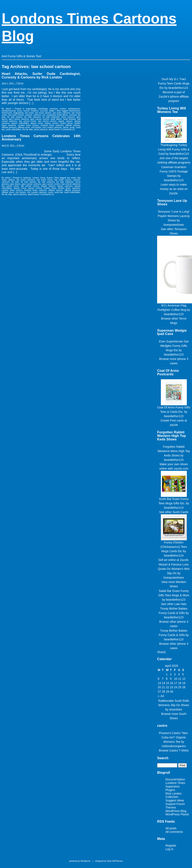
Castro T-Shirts (179, 750)
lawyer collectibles (20, 123)
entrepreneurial (9, 111)
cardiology (43, 109)
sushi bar (59, 192)
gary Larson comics (40, 119)
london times (66, 123)
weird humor (54, 130)
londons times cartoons (52, 125)
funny (20, 111)
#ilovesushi (7, 113)
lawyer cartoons (65, 186)
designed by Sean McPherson (109, 861)
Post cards (177, 420)
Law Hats (180, 604)
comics (63, 109)
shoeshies (176, 709)
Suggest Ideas (175, 800)
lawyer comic (37, 123)
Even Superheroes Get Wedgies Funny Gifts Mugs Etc (174, 346)
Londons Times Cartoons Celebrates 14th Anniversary (41, 138)
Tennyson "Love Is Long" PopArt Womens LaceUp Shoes (174, 216)
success (44, 111)
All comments (174, 832)
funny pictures (68, 117)
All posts (171, 828)
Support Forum (175, 804)
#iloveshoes (74, 111)
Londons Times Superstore (175, 785)
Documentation (175, 779)
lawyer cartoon (65, 121)
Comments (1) (68, 130)
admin (8, 109)
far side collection (51, 117)
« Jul (161, 696)
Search (163, 758)
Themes (171, 807)
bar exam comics (16, 115)
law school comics (47, 121)
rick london (36, 127)
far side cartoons (32, 117)
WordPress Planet (177, 814)
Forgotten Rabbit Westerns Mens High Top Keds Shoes (174, 451)
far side (15, 182)
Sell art (163, 560)
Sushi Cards (180, 512)
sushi (72, 127)
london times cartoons (69, 188)
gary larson (15, 184)
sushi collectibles (13, 130)
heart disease (70, 119)
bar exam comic (45, 180)
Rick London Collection (174, 795)
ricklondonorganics (174, 746)
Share (161, 652)
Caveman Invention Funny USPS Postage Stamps (174, 171)
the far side (28, 130)
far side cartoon (15, 117)
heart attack (56, 119)
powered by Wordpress (80, 861)
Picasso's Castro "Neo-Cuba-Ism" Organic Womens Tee (174, 737)
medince (35, 111)
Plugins (170, 790)
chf (44, 115)
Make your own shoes (174, 464)
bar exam (29, 113)
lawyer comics (52, 123)
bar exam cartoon (43, 113)
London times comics (28, 125)
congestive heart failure (57, 115)
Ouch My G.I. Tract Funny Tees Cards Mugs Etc (174, 83)
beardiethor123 (178, 88)
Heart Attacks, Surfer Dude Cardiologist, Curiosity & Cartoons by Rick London (41, 75)
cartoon (29, 115)
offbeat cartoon (73, 125)
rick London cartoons (52, 127)
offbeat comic (24, 127)
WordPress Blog (176, 811)
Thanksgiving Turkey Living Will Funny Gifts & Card (174, 149)
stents (66, 127)
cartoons (54, 109)
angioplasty (31, 109)
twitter (52, 111)
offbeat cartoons (9, 127)
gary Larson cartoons (19, 119)
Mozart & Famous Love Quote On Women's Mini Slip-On (174, 569)
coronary (73, 115)
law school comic (28, 121)
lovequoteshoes (174, 225)
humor (26, 111)
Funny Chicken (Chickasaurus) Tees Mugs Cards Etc (174, 547)
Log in (169, 849)
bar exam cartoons (62, 113)
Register (171, 846)
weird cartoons (41, 130)
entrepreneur (74, 109)
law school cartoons (71, 184)
